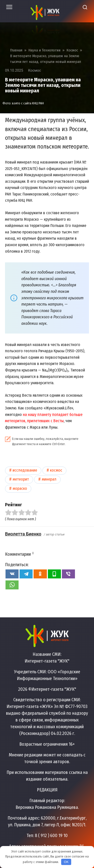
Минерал (49, 479)
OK (66, 862)
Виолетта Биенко (23, 534)
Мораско (20, 488)
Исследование (25, 470)
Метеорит (21, 479)
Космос (34, 71)
